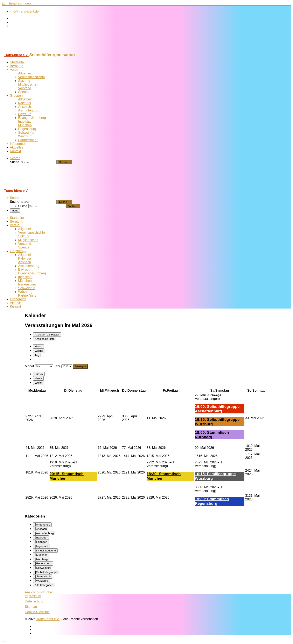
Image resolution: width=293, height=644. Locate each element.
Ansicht (39, 592)
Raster (47, 335)
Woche (39, 351)
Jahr (57, 366)
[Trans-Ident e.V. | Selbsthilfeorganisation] (27, 50)
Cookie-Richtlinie (37, 612)
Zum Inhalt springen (16, 3)
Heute (39, 378)
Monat (39, 346)
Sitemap (31, 607)
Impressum (33, 596)
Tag (37, 355)
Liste (45, 339)
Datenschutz (34, 601)
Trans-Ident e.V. (48, 619)
